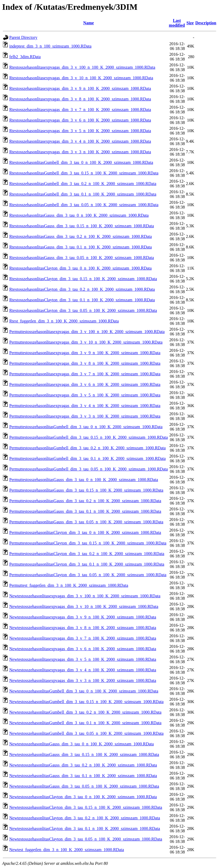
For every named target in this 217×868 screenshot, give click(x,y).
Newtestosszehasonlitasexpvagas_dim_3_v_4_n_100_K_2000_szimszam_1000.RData (83, 670)
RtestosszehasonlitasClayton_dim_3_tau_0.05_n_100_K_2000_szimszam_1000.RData (83, 310)
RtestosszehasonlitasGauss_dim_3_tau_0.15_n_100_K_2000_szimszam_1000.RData (82, 226)
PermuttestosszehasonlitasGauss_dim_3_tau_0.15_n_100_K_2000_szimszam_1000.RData (86, 490)
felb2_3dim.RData (25, 57)
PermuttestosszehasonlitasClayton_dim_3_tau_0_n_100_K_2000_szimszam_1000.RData (85, 532)
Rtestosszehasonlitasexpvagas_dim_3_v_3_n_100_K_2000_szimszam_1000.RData (80, 152)
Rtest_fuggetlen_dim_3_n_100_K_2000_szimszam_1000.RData (64, 321)
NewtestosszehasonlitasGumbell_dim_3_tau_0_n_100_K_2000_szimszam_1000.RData (84, 691)
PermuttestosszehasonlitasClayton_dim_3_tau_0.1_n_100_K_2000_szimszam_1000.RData (87, 564)
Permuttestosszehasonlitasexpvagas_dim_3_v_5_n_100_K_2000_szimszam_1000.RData (85, 395)
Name (89, 23)
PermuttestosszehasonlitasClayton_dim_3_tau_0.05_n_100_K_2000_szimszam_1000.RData (88, 575)
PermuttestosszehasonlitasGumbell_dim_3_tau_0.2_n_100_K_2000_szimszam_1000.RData (87, 448)
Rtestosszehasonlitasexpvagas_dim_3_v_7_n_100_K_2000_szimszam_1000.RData (80, 110)
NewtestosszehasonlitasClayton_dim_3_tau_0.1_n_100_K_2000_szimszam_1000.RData (85, 828)
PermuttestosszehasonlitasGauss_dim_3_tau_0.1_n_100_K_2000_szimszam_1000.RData (85, 511)
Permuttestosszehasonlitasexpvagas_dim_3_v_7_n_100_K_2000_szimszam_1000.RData (85, 374)
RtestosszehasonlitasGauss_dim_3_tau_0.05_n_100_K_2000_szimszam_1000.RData (82, 258)
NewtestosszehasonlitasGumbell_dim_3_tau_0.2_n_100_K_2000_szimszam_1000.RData (85, 712)
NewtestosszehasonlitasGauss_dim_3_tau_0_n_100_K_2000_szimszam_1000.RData (82, 744)
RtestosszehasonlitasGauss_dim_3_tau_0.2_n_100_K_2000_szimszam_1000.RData (81, 236)
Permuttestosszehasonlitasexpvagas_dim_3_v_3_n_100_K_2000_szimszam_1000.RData (85, 416)
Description (206, 23)
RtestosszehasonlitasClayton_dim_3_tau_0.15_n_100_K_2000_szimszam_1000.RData (83, 279)
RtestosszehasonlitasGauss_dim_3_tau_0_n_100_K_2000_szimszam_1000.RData (79, 215)
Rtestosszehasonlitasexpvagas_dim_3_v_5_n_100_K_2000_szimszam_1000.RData (80, 131)
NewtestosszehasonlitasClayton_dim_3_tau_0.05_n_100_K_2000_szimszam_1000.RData (86, 839)
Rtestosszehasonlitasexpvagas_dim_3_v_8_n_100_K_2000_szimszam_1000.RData (80, 99)
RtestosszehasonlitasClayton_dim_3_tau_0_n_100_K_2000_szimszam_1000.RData (80, 268)
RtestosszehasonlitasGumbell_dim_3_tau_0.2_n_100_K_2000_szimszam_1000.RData (83, 184)
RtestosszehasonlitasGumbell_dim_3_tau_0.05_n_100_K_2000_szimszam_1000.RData (84, 205)
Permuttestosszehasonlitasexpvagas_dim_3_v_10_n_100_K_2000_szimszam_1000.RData (86, 342)
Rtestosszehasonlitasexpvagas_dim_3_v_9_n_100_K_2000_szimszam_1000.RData (80, 88)
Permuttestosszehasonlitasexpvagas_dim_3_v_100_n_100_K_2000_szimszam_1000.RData (87, 332)
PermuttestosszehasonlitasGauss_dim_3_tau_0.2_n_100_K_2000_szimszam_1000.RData (85, 501)
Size (190, 23)
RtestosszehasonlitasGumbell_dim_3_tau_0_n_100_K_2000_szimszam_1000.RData (81, 162)
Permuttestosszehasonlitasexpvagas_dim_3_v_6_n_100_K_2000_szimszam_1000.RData (85, 384)
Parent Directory (23, 37)
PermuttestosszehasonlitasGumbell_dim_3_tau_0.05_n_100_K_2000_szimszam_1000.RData (89, 469)
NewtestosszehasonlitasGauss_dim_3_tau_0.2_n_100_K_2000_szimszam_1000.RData (83, 765)
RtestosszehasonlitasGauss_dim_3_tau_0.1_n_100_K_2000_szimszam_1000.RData (81, 247)
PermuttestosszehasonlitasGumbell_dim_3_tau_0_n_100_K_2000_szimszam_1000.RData (86, 427)
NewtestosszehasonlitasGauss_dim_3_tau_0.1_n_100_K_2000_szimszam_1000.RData (83, 776)
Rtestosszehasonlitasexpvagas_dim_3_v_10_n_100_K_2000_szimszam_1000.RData (81, 78)
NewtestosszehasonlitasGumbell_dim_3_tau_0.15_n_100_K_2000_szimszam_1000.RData (86, 702)
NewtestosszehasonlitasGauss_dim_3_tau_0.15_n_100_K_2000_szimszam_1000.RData (84, 754)
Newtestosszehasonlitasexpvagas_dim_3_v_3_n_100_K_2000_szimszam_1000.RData (83, 680)
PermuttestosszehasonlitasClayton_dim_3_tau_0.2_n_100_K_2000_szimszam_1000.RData (87, 554)
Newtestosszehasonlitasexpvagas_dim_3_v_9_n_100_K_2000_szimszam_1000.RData (83, 617)
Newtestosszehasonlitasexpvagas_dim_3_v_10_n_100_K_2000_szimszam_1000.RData (84, 606)
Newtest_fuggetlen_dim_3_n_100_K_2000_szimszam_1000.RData (67, 850)
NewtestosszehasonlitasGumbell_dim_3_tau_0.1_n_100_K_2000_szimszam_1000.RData (85, 723)
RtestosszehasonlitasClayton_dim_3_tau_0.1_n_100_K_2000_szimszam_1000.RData (82, 300)
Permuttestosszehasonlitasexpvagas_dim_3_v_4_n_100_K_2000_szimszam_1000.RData (85, 406)
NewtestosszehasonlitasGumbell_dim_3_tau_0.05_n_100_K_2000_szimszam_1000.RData (86, 733)
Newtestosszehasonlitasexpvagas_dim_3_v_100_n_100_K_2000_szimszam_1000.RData (85, 596)
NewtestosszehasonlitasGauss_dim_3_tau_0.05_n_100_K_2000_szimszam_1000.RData (84, 786)
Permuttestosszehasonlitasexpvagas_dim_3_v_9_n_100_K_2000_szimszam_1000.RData (85, 353)
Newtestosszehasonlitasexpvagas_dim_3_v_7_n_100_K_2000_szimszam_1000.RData (83, 638)
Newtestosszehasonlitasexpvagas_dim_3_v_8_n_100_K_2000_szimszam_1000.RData (83, 628)
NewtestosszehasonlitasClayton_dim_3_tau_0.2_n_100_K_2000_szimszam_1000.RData (85, 818)
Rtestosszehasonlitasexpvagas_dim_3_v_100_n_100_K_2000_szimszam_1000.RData (82, 67)
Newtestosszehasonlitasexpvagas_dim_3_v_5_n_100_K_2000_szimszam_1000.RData (83, 659)
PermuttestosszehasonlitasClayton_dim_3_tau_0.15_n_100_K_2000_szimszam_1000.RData (88, 543)
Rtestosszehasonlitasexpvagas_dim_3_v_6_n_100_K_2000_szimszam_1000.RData (80, 120)
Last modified (177, 23)
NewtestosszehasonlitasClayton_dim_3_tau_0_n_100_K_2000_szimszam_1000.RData (83, 797)
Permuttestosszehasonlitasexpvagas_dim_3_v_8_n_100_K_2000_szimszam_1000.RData (85, 363)
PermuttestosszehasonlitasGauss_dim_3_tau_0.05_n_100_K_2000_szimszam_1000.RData (86, 522)
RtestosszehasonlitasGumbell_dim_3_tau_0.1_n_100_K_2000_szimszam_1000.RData (83, 194)
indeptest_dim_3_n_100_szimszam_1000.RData (50, 46)
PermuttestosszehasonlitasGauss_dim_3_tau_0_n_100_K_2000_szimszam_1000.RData (84, 480)
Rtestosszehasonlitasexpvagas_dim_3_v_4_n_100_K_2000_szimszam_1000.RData (80, 141)
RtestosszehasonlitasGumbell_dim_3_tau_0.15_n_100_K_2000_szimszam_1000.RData (84, 173)
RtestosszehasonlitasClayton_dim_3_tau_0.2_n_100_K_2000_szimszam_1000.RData (82, 289)
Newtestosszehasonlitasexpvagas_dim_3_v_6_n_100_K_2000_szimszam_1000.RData (83, 649)
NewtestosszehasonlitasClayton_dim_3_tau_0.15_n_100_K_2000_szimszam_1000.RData (86, 807)
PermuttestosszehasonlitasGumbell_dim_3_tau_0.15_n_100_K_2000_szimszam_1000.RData (89, 437)
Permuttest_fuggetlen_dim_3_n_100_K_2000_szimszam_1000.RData (69, 585)
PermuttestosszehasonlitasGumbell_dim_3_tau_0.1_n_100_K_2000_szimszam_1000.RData (87, 458)
